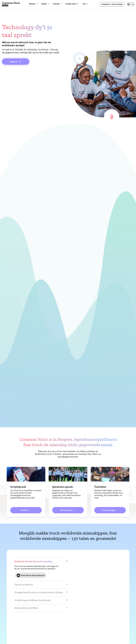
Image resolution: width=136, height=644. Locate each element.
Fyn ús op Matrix (41, 585)
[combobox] (131, 4)
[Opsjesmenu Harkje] (45, 4)
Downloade (72, 4)
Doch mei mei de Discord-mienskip (41, 562)
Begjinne (16, 62)
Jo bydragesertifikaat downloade (41, 600)
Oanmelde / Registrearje (112, 4)
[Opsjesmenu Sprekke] (33, 4)
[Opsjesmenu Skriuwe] (57, 4)
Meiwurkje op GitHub (41, 608)
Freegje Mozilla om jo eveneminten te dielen (41, 593)
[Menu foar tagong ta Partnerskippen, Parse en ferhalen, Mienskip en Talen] (85, 4)
